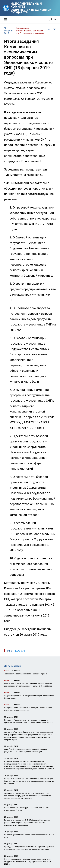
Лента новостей (12, 666)
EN (55, 19)
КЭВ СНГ (21, 651)
